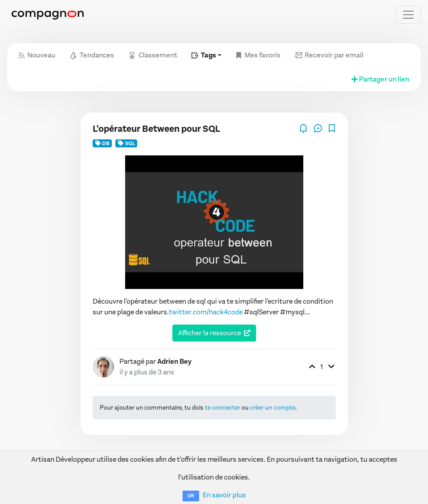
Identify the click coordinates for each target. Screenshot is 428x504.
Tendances (92, 55)
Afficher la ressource (210, 333)
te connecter (222, 408)
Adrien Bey (174, 361)
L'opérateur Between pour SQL (156, 129)
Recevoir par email (329, 55)
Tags (204, 55)
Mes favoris (258, 55)
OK (191, 496)
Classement (153, 55)
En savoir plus (224, 495)
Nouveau (37, 55)
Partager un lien (380, 79)
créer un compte (273, 408)
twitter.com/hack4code (206, 312)
